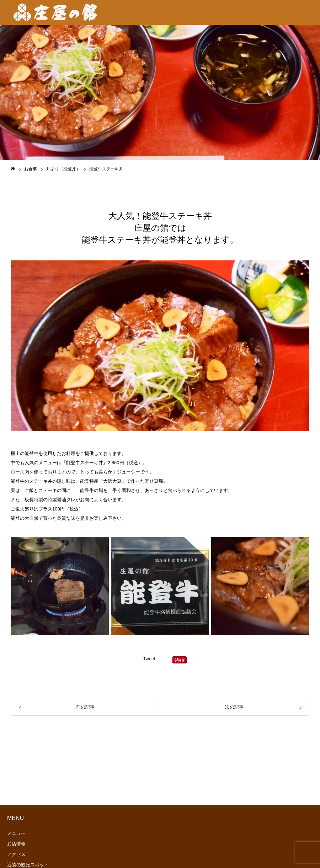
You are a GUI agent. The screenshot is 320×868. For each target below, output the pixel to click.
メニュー (16, 833)
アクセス (16, 854)
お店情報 (16, 844)
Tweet (149, 659)
